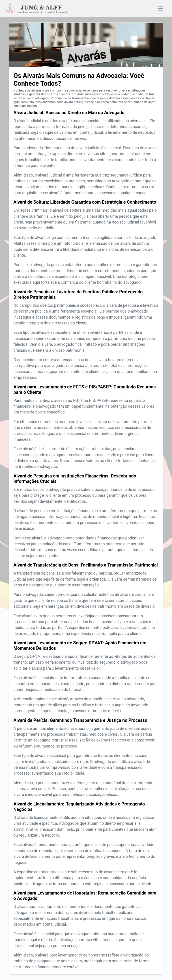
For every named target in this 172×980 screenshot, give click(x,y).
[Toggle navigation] (161, 9)
